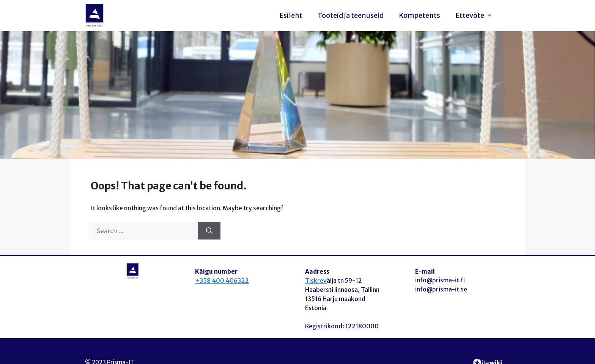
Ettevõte (476, 16)
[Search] (209, 231)
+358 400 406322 (222, 280)
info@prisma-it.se (441, 289)
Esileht (291, 15)
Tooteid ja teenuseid (351, 15)
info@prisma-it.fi (440, 280)
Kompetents (419, 15)
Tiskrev (316, 280)
